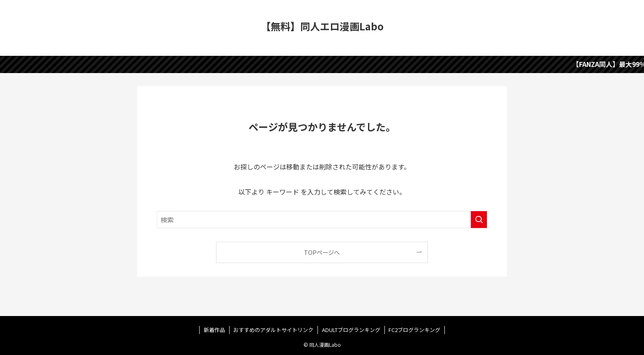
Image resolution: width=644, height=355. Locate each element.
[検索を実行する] (479, 220)
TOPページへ (322, 252)
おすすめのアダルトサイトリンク (273, 330)
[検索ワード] (322, 220)
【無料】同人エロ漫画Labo (322, 26)
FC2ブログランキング (414, 330)
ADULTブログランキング (351, 330)
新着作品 (214, 330)
